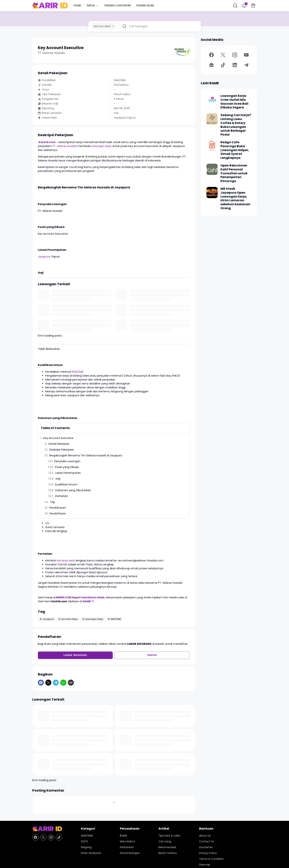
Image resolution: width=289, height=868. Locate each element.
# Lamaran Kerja (68, 619)
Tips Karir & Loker (169, 836)
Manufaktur (127, 841)
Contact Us (206, 841)
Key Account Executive (58, 438)
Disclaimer (206, 847)
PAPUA (93, 5)
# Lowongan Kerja (93, 619)
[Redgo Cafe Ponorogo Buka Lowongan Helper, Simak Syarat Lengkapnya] (212, 146)
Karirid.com (47, 142)
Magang (86, 847)
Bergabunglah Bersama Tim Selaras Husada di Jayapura (86, 455)
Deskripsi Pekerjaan (62, 450)
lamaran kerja (66, 561)
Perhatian (62, 496)
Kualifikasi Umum (66, 484)
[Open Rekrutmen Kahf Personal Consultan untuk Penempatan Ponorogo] (212, 169)
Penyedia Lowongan (67, 461)
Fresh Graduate (91, 853)
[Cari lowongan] (164, 26)
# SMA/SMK (114, 619)
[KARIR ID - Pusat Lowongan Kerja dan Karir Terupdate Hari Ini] (47, 829)
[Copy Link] (71, 683)
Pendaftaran (58, 508)
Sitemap (205, 865)
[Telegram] (56, 683)
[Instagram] (235, 55)
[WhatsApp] (63, 683)
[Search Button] (235, 6)
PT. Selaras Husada (64, 146)
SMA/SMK (78, 372)
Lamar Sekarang (75, 655)
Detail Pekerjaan (59, 444)
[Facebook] (41, 683)
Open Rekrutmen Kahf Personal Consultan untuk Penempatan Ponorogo (234, 173)
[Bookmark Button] (253, 6)
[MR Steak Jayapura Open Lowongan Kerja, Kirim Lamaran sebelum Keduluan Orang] (212, 193)
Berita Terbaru (168, 853)
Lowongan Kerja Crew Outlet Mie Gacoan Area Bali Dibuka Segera (234, 102)
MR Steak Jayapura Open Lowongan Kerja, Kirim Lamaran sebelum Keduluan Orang (235, 199)
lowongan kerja (102, 146)
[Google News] (211, 65)
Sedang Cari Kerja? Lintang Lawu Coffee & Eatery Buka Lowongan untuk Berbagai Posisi (236, 125)
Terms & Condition (211, 859)
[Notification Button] (244, 6)
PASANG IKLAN (145, 5)
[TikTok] (223, 65)
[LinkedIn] (235, 65)
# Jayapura (47, 619)
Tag (52, 502)
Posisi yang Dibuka (67, 467)
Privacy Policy (208, 853)
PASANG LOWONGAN (118, 5)
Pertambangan (130, 853)
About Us (205, 836)
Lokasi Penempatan (68, 473)
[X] (48, 683)
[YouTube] (246, 55)
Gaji (58, 479)
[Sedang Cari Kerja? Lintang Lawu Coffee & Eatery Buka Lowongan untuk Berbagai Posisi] (212, 119)
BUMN (123, 836)
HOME (77, 5)
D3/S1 (84, 841)
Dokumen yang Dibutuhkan (73, 490)
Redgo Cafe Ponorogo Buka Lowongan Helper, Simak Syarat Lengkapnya (235, 150)
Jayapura (44, 257)
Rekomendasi (167, 847)
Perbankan (127, 847)
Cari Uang (165, 841)
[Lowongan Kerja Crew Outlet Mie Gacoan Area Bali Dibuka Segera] (212, 100)
